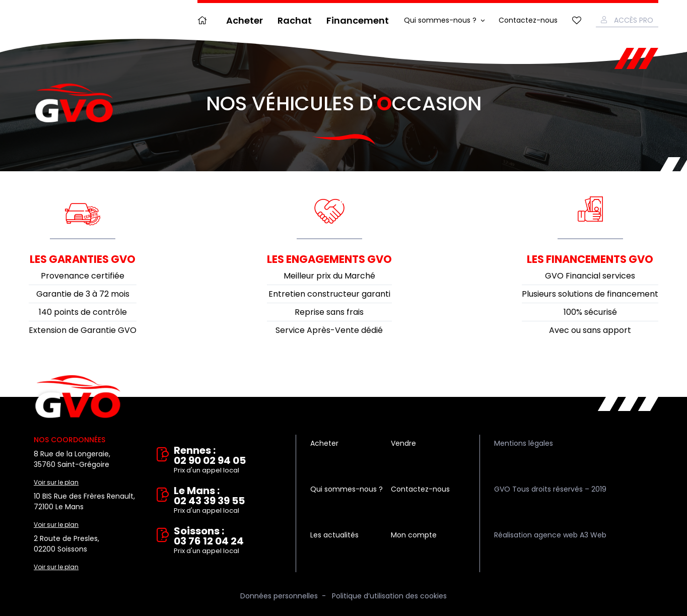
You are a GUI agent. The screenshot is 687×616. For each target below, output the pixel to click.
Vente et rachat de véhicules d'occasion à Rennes (78, 397)
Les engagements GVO (329, 259)
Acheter (245, 20)
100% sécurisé (590, 312)
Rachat (295, 20)
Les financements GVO (590, 259)
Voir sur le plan (56, 482)
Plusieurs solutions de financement (590, 294)
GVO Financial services (590, 276)
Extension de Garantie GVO (83, 330)
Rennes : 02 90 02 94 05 (228, 460)
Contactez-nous (528, 20)
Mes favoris (577, 20)
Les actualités (334, 535)
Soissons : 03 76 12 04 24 (228, 541)
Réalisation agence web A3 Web (550, 535)
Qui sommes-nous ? (440, 20)
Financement (358, 20)
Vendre (403, 443)
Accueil (204, 20)
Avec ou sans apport (590, 330)
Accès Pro (634, 20)
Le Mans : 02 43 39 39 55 (228, 501)
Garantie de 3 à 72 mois (83, 294)
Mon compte (414, 535)
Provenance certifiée (83, 276)
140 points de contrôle (83, 312)
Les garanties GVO (83, 259)
